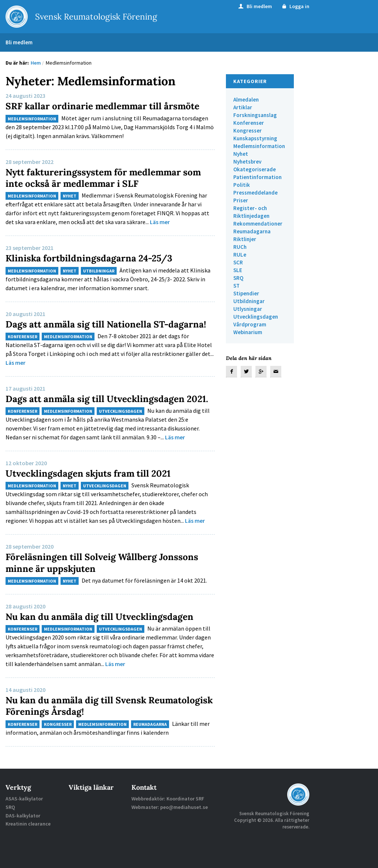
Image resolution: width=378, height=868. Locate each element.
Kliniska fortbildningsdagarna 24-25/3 (95, 258)
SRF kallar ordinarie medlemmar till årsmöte (109, 106)
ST (236, 286)
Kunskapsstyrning (255, 138)
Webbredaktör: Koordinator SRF (168, 821)
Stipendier (246, 293)
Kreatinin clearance (28, 846)
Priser (241, 200)
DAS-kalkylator (23, 838)
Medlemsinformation (32, 119)
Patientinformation (257, 177)
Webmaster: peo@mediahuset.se (170, 830)
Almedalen (246, 100)
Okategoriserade (255, 169)
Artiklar (243, 107)
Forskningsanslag (255, 115)
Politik (242, 185)
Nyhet (70, 196)
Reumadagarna (150, 747)
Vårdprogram (250, 324)
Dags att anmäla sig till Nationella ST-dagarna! (93, 329)
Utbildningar (99, 270)
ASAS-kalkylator (24, 821)
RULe (240, 255)
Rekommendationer (258, 224)
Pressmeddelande (255, 193)
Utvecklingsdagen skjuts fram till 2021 (94, 496)
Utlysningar (248, 309)
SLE (238, 270)
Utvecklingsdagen (121, 434)
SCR (238, 262)
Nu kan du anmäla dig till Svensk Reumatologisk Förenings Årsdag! (83, 728)
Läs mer (160, 222)
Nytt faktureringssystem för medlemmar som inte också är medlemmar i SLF (100, 178)
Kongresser (58, 747)
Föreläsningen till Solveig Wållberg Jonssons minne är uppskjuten (108, 585)
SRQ (238, 278)
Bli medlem (255, 6)
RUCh (240, 247)
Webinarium (248, 332)
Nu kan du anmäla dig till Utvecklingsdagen (106, 639)
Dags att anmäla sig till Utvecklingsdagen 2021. (101, 416)
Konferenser (23, 348)
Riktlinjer (245, 239)
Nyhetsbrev (247, 162)
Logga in (295, 6)
